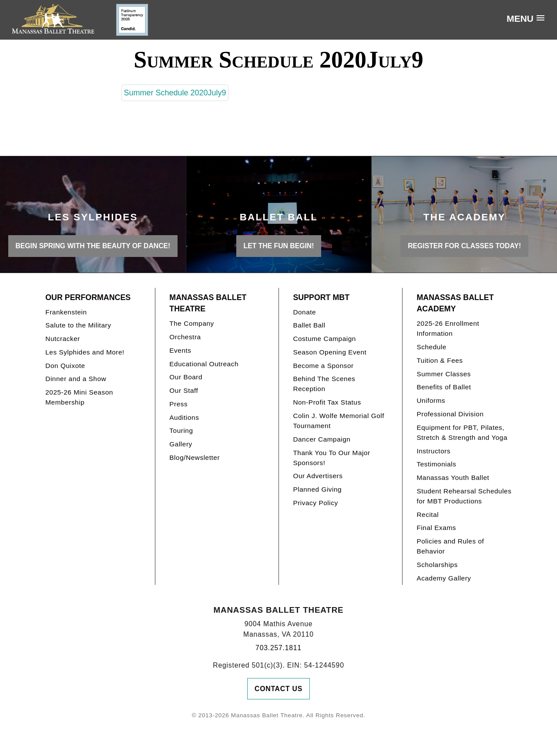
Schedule (431, 347)
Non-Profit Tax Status (327, 402)
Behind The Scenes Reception (324, 384)
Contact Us (278, 689)
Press (178, 404)
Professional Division (450, 414)
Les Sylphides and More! (85, 352)
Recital (428, 515)
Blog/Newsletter (195, 457)
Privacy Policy (315, 503)
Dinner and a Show (76, 379)
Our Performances (88, 297)
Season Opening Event (330, 352)
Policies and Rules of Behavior (450, 546)
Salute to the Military (78, 325)
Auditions (184, 417)
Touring (181, 430)
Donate (304, 312)
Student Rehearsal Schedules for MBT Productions (464, 496)
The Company (192, 323)
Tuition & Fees (440, 360)
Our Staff (184, 390)
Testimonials (436, 464)
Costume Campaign (324, 339)
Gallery (181, 444)
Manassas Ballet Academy (455, 303)
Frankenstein (66, 312)
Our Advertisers (318, 476)
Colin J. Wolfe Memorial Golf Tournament (339, 421)
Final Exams (436, 528)
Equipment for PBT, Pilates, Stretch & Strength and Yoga (462, 432)
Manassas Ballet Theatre (208, 303)
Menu (520, 19)
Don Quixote (65, 366)
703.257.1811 (278, 648)
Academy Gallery (444, 578)
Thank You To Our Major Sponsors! (331, 458)
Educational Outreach (204, 364)
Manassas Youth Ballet (453, 478)
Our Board (186, 377)
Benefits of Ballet (444, 387)
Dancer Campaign (322, 439)
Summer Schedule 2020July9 (175, 93)
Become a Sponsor (323, 366)
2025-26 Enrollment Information (448, 328)
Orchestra (185, 337)
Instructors (433, 451)
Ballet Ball (309, 325)
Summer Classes (444, 374)
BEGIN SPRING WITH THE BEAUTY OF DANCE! (93, 246)
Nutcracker (63, 339)
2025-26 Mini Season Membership (79, 397)
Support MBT (321, 297)
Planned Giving (317, 489)
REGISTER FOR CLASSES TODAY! (464, 246)
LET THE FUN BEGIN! (279, 246)
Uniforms (431, 400)
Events (180, 350)
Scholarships (437, 565)
